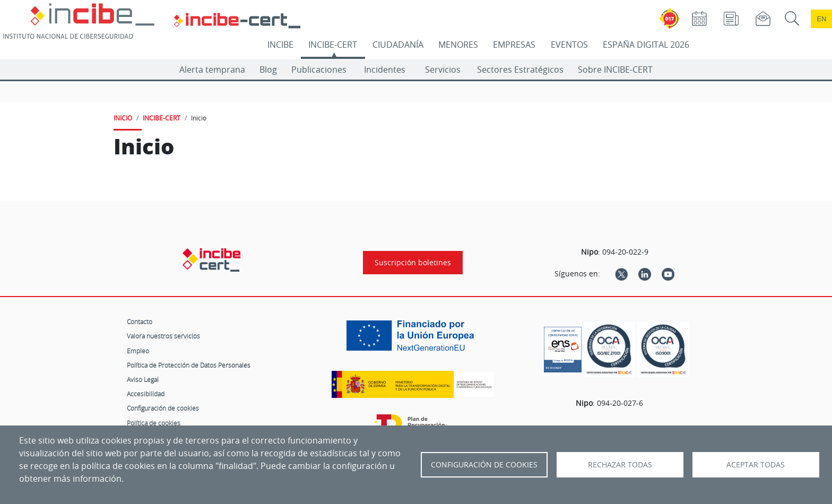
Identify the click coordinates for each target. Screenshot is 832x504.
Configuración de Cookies (484, 465)
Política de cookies (154, 423)
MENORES (458, 45)
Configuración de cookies (163, 408)
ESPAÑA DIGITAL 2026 (646, 45)
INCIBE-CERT (333, 45)
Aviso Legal (143, 379)
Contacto (140, 321)
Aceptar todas (756, 465)
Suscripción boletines (413, 263)
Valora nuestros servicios (163, 336)
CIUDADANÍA (398, 45)
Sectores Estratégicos (520, 69)
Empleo (138, 351)
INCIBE (280, 45)
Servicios (443, 69)
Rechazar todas (620, 465)
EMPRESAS (514, 45)
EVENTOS (569, 45)
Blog (268, 69)
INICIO (123, 118)
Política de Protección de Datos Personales (189, 365)
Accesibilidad (146, 394)
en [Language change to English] (821, 19)
